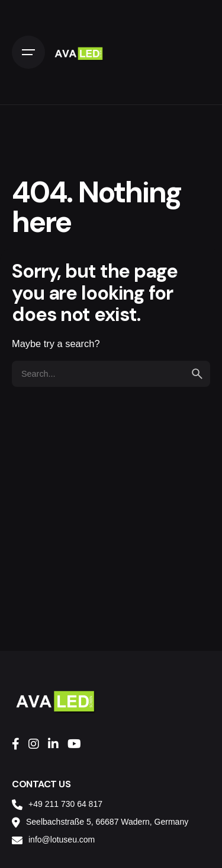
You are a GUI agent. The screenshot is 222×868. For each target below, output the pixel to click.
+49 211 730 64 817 (65, 804)
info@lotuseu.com (62, 840)
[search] (197, 374)
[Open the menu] (28, 52)
